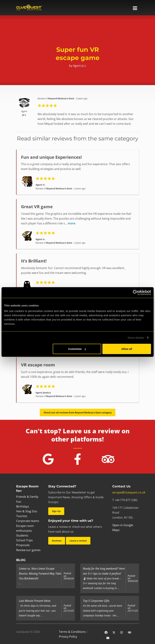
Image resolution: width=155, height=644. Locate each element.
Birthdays (23, 506)
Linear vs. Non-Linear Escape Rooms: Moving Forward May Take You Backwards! (40, 573)
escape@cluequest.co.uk (129, 492)
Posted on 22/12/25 (69, 608)
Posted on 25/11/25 (133, 608)
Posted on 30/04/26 (69, 576)
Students (22, 535)
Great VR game (37, 207)
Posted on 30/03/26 (133, 578)
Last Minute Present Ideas (35, 601)
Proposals (23, 545)
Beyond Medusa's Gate (61, 98)
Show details (136, 337)
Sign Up (56, 511)
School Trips (24, 540)
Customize (77, 349)
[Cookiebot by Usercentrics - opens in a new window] (135, 292)
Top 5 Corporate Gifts (96, 601)
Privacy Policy (68, 637)
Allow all (127, 349)
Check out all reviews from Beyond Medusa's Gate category (78, 412)
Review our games (28, 550)
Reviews (57, 541)
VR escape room (38, 365)
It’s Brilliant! (34, 261)
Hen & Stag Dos (27, 511)
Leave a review (78, 541)
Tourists (22, 516)
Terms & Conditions (72, 632)
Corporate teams (28, 521)
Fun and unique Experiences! (51, 157)
